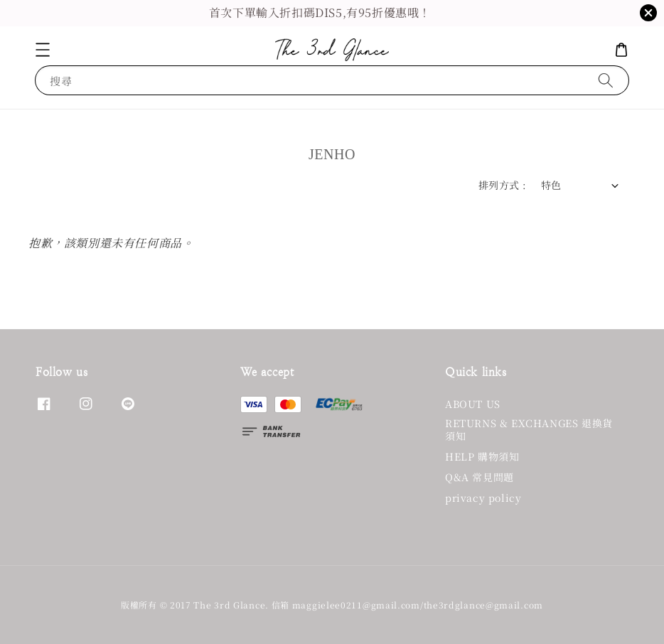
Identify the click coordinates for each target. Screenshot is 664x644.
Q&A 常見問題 (480, 477)
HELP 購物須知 (482, 456)
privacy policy (483, 498)
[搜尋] (606, 80)
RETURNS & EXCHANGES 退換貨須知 (529, 429)
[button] (43, 50)
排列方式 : (502, 185)
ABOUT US (473, 404)
